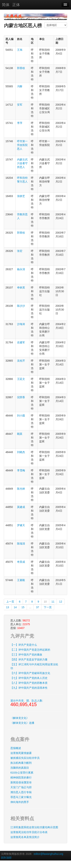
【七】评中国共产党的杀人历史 (29, 678)
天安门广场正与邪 (21, 787)
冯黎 (20, 86)
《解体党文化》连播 (22, 723)
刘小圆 (21, 416)
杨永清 (21, 269)
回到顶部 (6, 858)
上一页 (10, 602)
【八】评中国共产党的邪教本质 (29, 683)
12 (61, 602)
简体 (6, 5)
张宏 (20, 251)
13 (8, 607)
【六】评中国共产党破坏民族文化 (30, 673)
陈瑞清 (21, 544)
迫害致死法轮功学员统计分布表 (29, 832)
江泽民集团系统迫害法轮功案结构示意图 (34, 827)
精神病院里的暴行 (21, 778)
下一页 (48, 607)
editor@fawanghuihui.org (48, 854)
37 (37, 607)
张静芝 (21, 196)
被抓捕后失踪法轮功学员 (25, 758)
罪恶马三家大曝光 (21, 797)
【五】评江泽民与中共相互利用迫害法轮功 (34, 666)
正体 (16, 5)
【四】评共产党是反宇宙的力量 (29, 659)
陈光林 (21, 489)
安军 (20, 105)
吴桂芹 (21, 361)
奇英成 (21, 562)
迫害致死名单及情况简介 (25, 837)
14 (15, 607)
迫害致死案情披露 (21, 753)
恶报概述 (16, 748)
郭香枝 (21, 68)
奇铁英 (21, 288)
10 (45, 602)
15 (23, 607)
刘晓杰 (21, 452)
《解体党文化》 (20, 718)
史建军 (21, 342)
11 (53, 602)
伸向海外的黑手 (20, 802)
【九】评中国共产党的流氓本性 (29, 688)
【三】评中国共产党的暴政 (26, 655)
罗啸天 (21, 525)
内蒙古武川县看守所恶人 (22, 163)
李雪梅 (21, 470)
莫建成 (21, 507)
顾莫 (20, 434)
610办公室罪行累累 (22, 773)
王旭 (20, 50)
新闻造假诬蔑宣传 (21, 782)
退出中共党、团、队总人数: (27, 703)
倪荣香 (21, 397)
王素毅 (21, 580)
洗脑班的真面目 (20, 768)
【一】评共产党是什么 (24, 645)
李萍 (20, 123)
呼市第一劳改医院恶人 (22, 145)
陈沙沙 (21, 306)
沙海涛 (21, 324)
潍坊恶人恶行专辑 (21, 792)
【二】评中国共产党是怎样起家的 (30, 650)
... (30, 607)
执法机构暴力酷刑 (21, 763)
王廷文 (21, 379)
